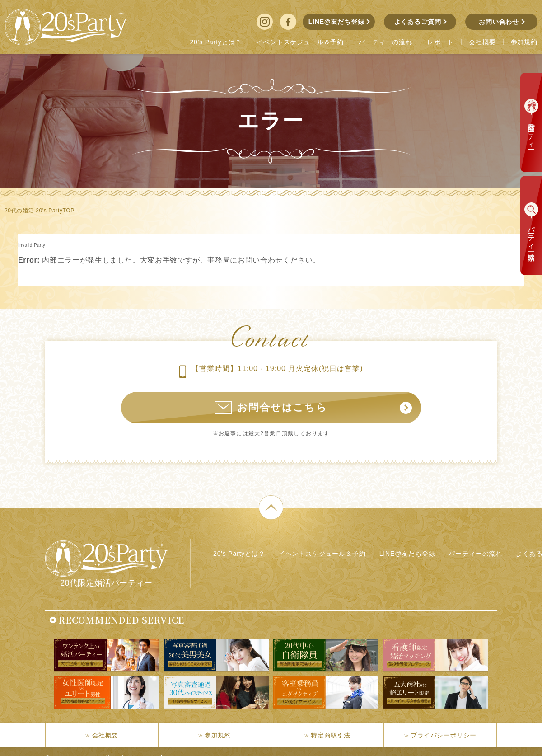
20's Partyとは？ (239, 554)
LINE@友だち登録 (336, 22)
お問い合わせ (499, 22)
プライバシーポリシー (444, 735)
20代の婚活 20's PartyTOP (40, 211)
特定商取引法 (330, 735)
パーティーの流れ (475, 554)
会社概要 (105, 735)
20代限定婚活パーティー (106, 564)
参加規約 (218, 735)
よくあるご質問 (418, 22)
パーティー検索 (531, 235)
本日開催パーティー (531, 132)
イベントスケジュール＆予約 (322, 554)
